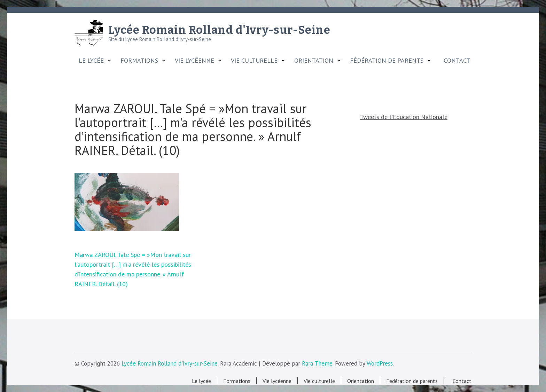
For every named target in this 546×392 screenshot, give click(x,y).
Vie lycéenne (194, 61)
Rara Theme (317, 363)
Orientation (314, 61)
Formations (139, 61)
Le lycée (91, 61)
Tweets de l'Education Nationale (404, 117)
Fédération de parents (387, 61)
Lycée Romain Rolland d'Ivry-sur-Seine (219, 30)
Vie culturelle (254, 61)
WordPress (380, 363)
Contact (455, 61)
